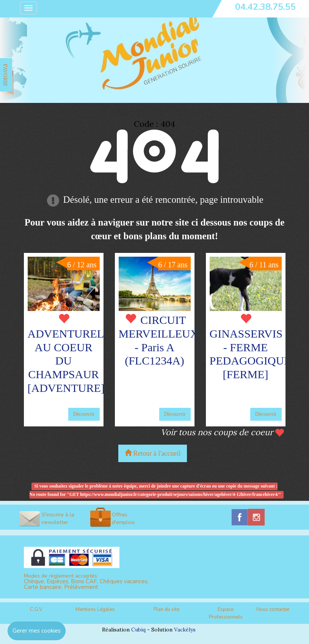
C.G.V (36, 609)
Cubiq (138, 630)
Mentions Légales (95, 609)
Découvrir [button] (84, 414)
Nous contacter (273, 609)
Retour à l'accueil (153, 453)
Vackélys (185, 630)
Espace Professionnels (226, 613)
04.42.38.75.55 (265, 7)
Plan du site (166, 609)
